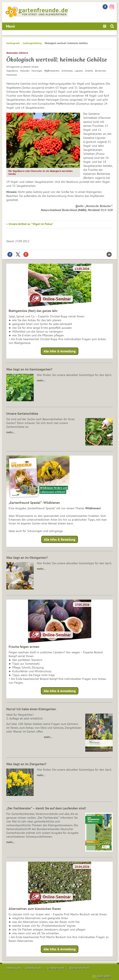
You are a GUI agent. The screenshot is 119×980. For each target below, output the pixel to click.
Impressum (13, 968)
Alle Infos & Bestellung (60, 539)
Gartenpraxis (13, 43)
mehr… (41, 380)
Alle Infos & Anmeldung (60, 351)
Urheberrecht (56, 968)
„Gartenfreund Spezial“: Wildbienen (34, 503)
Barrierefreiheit (80, 968)
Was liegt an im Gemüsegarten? (29, 369)
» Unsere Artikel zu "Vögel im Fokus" (30, 224)
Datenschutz (34, 968)
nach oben (104, 976)
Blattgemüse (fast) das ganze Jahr (33, 311)
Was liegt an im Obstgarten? (27, 558)
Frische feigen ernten (24, 647)
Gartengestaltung (32, 43)
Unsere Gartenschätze (22, 413)
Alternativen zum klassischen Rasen (35, 909)
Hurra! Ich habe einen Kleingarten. (31, 709)
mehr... (10, 842)
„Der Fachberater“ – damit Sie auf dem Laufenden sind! (46, 808)
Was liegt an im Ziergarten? (26, 764)
